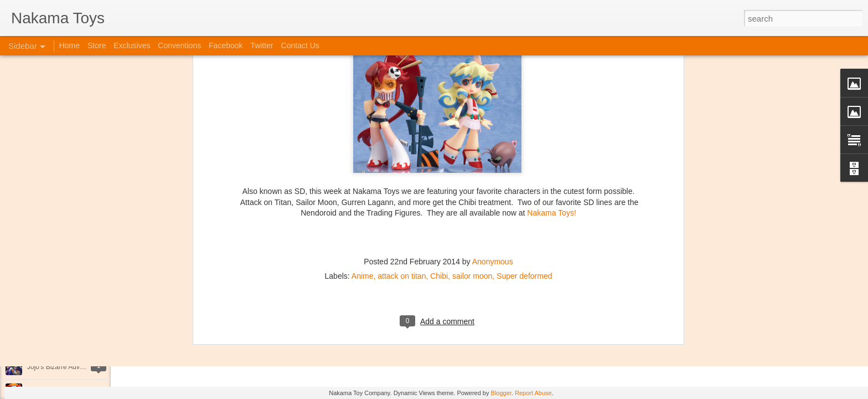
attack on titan (402, 165)
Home (69, 45)
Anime (363, 165)
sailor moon (472, 165)
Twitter (262, 45)
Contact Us (300, 45)
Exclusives (132, 45)
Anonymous (493, 151)
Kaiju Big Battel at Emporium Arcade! (82, 342)
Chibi (439, 165)
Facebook (226, 45)
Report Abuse (533, 393)
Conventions (179, 45)
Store (97, 45)
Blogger (501, 393)
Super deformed (524, 165)
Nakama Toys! (551, 102)
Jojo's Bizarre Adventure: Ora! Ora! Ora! (86, 367)
